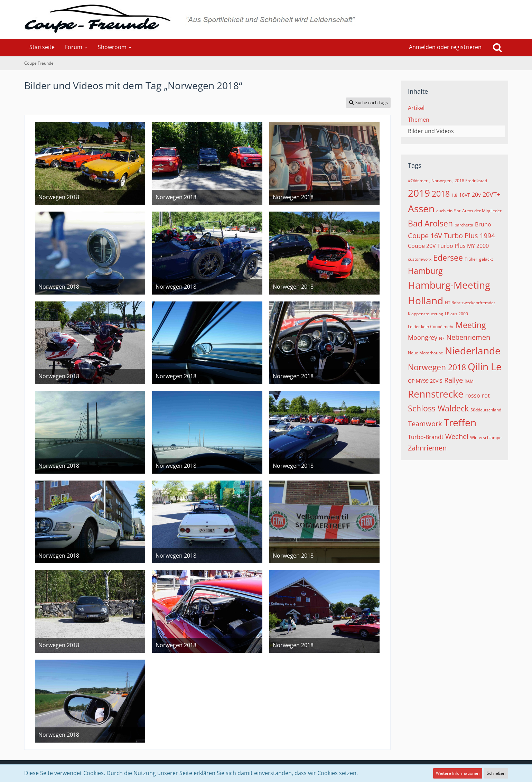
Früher (471, 259)
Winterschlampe (486, 437)
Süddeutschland (486, 410)
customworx (420, 259)
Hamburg (425, 271)
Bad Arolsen (430, 223)
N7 (442, 338)
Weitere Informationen (458, 773)
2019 (419, 193)
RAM (469, 381)
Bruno (483, 224)
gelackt (486, 259)
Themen (419, 120)
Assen (421, 208)
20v (476, 195)
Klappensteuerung (426, 314)
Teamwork (425, 424)
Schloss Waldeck (438, 408)
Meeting (471, 325)
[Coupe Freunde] (266, 19)
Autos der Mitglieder (482, 211)
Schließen (496, 773)
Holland (426, 300)
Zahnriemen (427, 448)
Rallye (454, 380)
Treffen (460, 422)
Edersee (448, 258)
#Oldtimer (418, 181)
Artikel (416, 108)
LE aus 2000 (456, 314)
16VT (465, 195)
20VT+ (491, 194)
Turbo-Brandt (426, 437)
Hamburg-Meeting (449, 285)
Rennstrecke (436, 394)
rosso (473, 395)
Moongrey (423, 337)
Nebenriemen (468, 337)
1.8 (454, 195)
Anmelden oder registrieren (445, 47)
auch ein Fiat (448, 211)
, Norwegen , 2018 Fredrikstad (458, 181)
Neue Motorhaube (426, 353)
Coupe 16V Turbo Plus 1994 (451, 236)
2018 (441, 194)
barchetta (464, 225)
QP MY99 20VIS (425, 381)
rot (486, 395)
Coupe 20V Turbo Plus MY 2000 (448, 246)
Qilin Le (485, 366)
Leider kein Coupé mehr (431, 327)
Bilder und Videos (431, 131)
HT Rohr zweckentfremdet (470, 303)
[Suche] (497, 47)
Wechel (457, 436)
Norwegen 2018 (437, 367)
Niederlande (473, 351)
